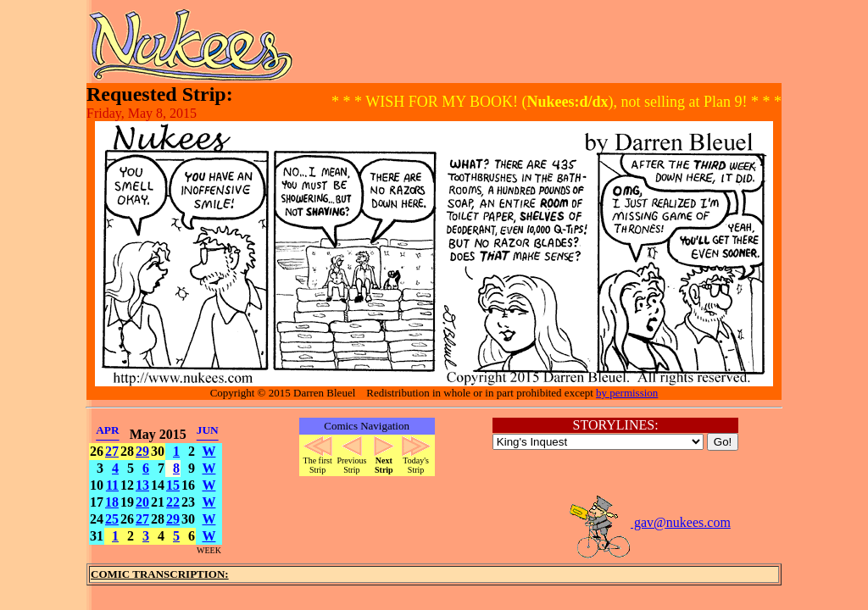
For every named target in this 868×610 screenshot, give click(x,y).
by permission (627, 393)
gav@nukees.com (649, 522)
